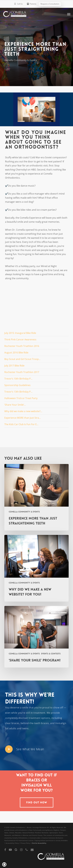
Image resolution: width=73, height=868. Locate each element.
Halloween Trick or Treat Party (21, 398)
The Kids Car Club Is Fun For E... (21, 424)
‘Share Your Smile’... (15, 405)
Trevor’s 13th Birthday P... (18, 392)
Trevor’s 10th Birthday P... (18, 379)
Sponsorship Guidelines (17, 385)
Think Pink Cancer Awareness (20, 339)
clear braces (12, 723)
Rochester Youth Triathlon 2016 (22, 346)
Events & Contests (51, 654)
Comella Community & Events (21, 60)
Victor (61, 833)
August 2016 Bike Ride (16, 353)
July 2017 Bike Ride (14, 366)
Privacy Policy (25, 843)
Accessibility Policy (12, 843)
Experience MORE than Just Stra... (23, 418)
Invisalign (61, 723)
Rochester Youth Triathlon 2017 (22, 372)
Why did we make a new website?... (23, 411)
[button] (69, 14)
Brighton (56, 830)
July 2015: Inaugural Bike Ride (20, 333)
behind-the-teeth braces (35, 723)
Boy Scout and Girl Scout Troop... (22, 359)
